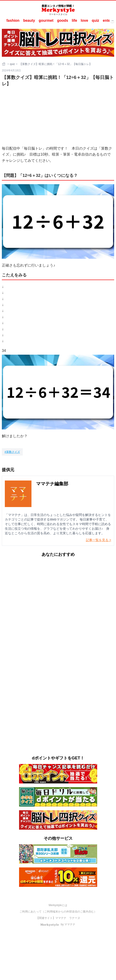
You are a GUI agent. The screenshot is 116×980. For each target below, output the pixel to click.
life (74, 20)
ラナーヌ (75, 918)
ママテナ (61, 918)
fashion (13, 20)
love (85, 20)
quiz (96, 20)
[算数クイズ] (12, 452)
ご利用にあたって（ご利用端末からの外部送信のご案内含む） (58, 912)
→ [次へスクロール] (112, 21)
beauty (29, 20)
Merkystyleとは (58, 905)
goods (62, 20)
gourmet (46, 20)
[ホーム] (4, 64)
